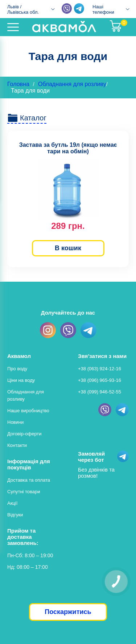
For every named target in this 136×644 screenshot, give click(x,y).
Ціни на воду (21, 380)
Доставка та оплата (29, 480)
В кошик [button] (68, 248)
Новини (15, 422)
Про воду (17, 369)
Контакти (17, 445)
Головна (18, 84)
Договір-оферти (24, 434)
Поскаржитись (68, 612)
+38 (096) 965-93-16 (100, 380)
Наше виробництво (28, 411)
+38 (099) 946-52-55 (100, 392)
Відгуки (15, 515)
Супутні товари (24, 492)
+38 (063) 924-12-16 (100, 369)
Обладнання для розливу (72, 84)
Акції (12, 503)
